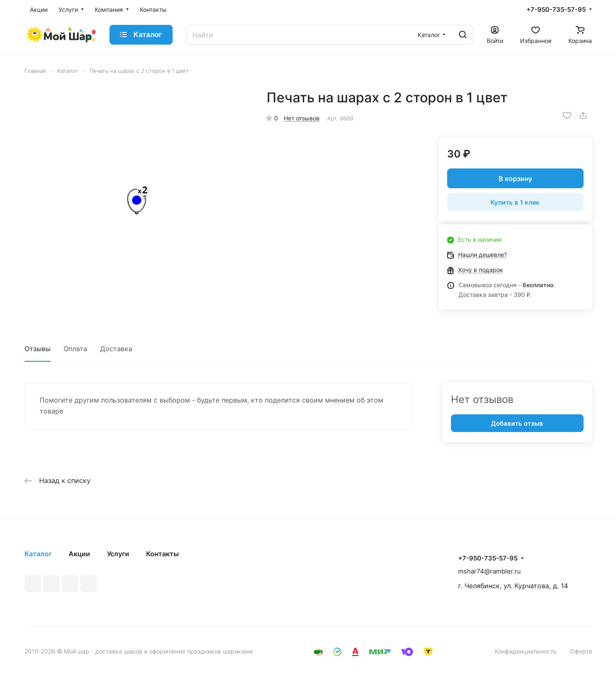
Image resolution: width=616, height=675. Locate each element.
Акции (79, 554)
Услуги (118, 554)
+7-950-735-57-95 (556, 10)
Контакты (163, 554)
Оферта (581, 651)
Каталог (38, 554)
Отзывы (37, 349)
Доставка (116, 349)
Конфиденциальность (526, 651)
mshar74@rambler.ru (489, 571)
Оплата (75, 349)
